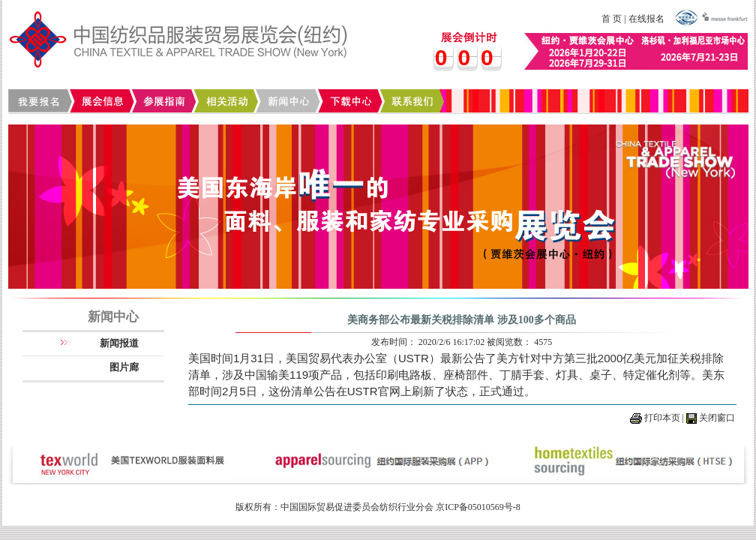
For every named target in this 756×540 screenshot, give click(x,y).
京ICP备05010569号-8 (478, 507)
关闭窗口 (717, 418)
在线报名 (646, 19)
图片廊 (124, 367)
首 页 (612, 19)
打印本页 (662, 418)
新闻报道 (119, 343)
